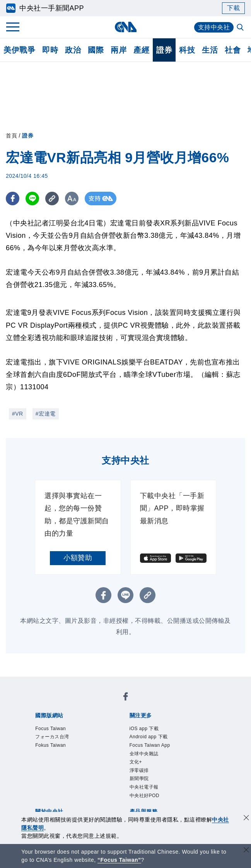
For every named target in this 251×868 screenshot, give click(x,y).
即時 (50, 50)
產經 (141, 50)
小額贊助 (78, 558)
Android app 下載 (149, 737)
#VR (18, 414)
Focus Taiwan (50, 729)
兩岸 (119, 50)
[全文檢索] (241, 28)
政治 (73, 50)
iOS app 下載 (144, 729)
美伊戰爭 (19, 50)
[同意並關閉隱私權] (246, 819)
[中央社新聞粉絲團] (126, 698)
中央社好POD (145, 796)
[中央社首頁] (125, 27)
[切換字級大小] (72, 199)
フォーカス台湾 (52, 737)
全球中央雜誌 (144, 754)
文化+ (136, 762)
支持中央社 (214, 27)
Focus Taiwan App (150, 745)
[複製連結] (52, 199)
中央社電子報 (144, 787)
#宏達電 (46, 414)
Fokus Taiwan (50, 745)
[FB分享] (13, 199)
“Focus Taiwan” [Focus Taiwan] (119, 860)
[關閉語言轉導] (246, 851)
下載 (233, 8)
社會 (233, 50)
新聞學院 (139, 779)
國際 (96, 50)
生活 (210, 50)
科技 (187, 50)
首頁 (11, 136)
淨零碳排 (139, 770)
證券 (164, 50)
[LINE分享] (32, 199)
